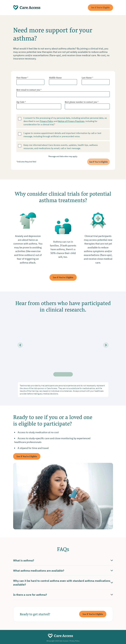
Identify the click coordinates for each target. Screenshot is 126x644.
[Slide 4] (67, 374)
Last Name (87, 78)
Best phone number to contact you (82, 102)
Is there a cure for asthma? (63, 595)
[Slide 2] (59, 374)
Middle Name (55, 78)
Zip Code (21, 102)
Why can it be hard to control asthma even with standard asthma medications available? (63, 583)
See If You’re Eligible (98, 162)
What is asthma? (63, 560)
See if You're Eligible (100, 8)
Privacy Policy (47, 121)
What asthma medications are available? (63, 571)
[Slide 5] (71, 374)
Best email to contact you (29, 90)
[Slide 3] (63, 374)
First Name (22, 78)
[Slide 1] (55, 374)
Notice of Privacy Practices (71, 121)
